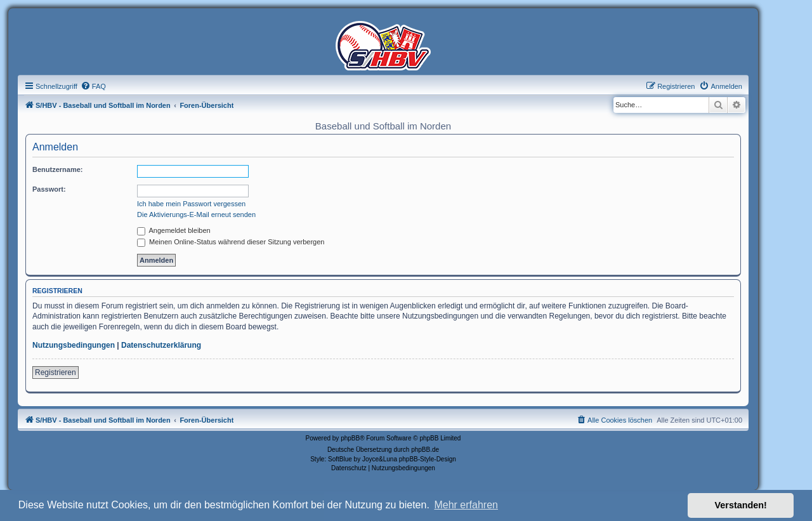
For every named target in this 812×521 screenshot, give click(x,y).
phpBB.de (425, 450)
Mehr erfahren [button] (466, 505)
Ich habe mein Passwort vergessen (191, 204)
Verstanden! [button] (741, 505)
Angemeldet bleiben (174, 230)
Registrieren (56, 373)
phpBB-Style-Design (428, 459)
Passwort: (49, 189)
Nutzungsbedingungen (74, 345)
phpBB (350, 438)
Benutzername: (57, 169)
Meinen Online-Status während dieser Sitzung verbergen (231, 242)
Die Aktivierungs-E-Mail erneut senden (196, 214)
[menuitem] (93, 86)
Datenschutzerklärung (161, 345)
